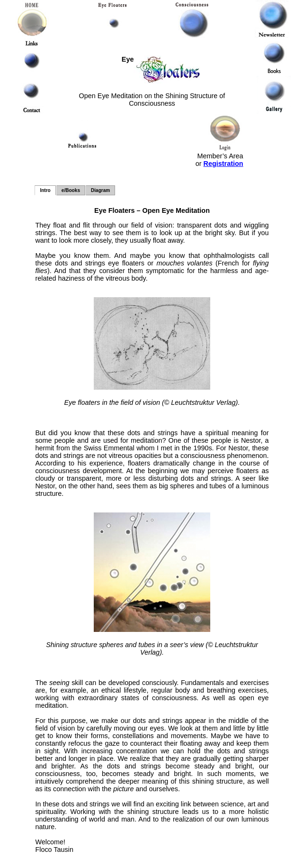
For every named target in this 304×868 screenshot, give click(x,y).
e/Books (71, 190)
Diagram (100, 190)
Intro (45, 190)
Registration (224, 164)
